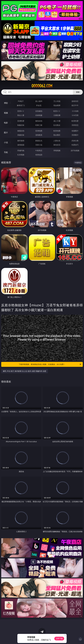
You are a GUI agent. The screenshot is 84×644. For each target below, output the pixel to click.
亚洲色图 (39, 131)
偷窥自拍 (21, 131)
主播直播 (57, 115)
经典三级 (39, 125)
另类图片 (75, 135)
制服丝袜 (21, 125)
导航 (6, 152)
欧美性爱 (75, 121)
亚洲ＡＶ (21, 111)
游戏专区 (75, 101)
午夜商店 (39, 150)
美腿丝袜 (21, 135)
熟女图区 (57, 135)
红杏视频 (21, 155)
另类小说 (39, 145)
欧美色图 (57, 131)
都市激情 (21, 141)
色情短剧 (39, 155)
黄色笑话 (57, 145)
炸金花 (39, 105)
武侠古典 (75, 141)
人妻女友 (57, 141)
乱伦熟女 (57, 125)
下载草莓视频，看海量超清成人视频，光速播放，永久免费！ (50, 364)
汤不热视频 (75, 150)
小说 (6, 142)
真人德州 (39, 101)
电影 (6, 123)
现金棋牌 (57, 105)
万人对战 (57, 101)
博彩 (6, 103)
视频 (6, 113)
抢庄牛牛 (75, 105)
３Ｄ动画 (75, 111)
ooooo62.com (42, 86)
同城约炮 (21, 150)
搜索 (78, 92)
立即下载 (59, 639)
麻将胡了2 (21, 105)
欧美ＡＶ (57, 111)
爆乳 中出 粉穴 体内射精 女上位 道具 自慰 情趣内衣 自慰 (25, 371)
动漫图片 (75, 131)
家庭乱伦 (39, 141)
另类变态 (75, 125)
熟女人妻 (21, 115)
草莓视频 (57, 150)
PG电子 (21, 101)
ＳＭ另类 (75, 115)
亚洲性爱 (21, 121)
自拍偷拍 (39, 111)
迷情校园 (21, 145)
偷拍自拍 (39, 121)
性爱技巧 (75, 145)
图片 (6, 133)
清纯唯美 (39, 135)
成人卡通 (57, 121)
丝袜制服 (39, 115)
